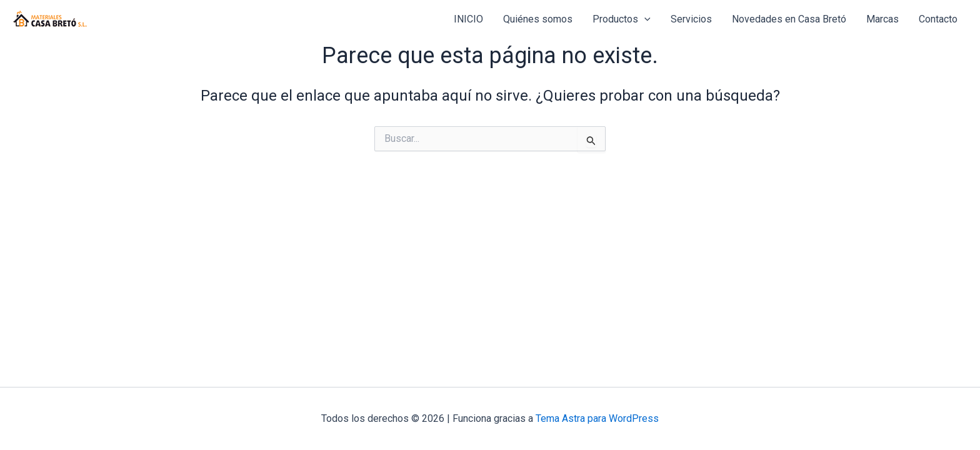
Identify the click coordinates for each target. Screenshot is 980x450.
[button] (644, 19)
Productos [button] (622, 19)
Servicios (691, 19)
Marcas (882, 19)
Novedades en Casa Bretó (789, 19)
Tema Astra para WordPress (597, 418)
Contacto (938, 19)
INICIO (468, 19)
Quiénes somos (538, 19)
